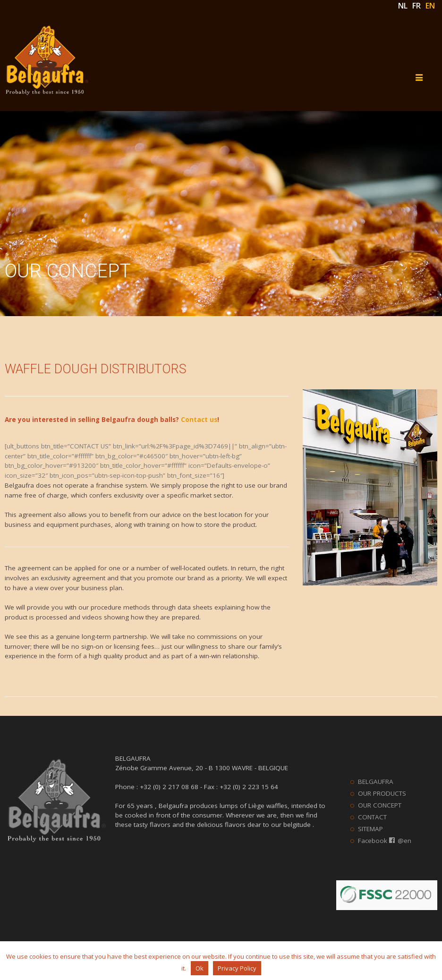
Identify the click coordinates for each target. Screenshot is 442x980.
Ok (200, 968)
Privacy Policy (237, 968)
